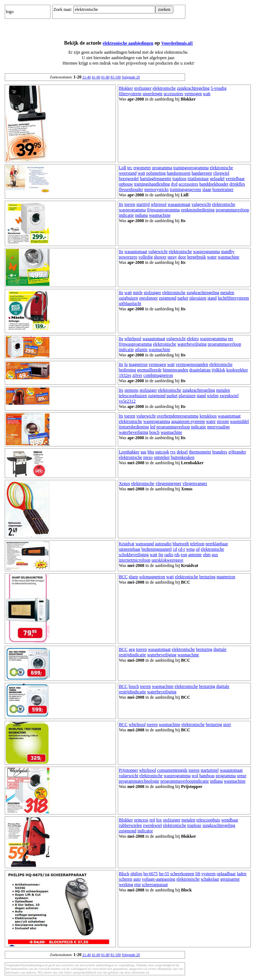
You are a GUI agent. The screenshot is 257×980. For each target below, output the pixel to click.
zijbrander (237, 452)
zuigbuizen (128, 298)
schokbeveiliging (134, 555)
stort (227, 724)
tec (130, 168)
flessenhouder (131, 189)
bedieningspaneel (156, 549)
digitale (220, 649)
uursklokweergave (168, 560)
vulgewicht (201, 204)
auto (137, 879)
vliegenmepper (168, 483)
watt (207, 94)
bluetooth (181, 544)
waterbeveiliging (192, 344)
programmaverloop (232, 210)
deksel (182, 452)
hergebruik (197, 257)
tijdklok (218, 370)
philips (136, 874)
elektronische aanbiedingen (128, 43)
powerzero (128, 257)
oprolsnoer (148, 298)
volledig (146, 257)
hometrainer (223, 189)
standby (228, 252)
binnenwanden (176, 370)
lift (198, 874)
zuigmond (168, 298)
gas (144, 452)
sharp (133, 577)
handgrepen (202, 173)
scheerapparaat (155, 885)
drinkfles (237, 184)
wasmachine (160, 215)
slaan (207, 189)
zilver (137, 375)
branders (220, 452)
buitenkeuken (183, 457)
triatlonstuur (198, 179)
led (153, 427)
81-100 (116, 77)
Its (121, 204)
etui (137, 885)
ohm (207, 555)
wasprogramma (132, 210)
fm (161, 555)
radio (169, 555)
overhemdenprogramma (178, 416)
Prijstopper (128, 770)
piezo (148, 457)
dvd (174, 184)
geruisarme (230, 879)
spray (172, 257)
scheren (126, 879)
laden (242, 874)
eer (231, 339)
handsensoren (179, 173)
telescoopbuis (208, 820)
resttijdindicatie (132, 655)
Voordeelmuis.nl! (177, 43)
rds (177, 555)
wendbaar (230, 820)
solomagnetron (152, 577)
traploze (194, 825)
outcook (162, 452)
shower (160, 257)
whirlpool (133, 339)
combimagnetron (158, 375)
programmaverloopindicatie (184, 781)
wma (190, 549)
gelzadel (217, 179)
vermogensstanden (192, 364)
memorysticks (156, 189)
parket (183, 298)
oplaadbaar (226, 874)
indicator (145, 831)
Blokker (126, 88)
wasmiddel (240, 421)
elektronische (164, 88)
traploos (179, 179)
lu (126, 364)
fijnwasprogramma (163, 210)
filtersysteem (130, 94)
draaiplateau (200, 370)
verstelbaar (235, 179)
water (212, 257)
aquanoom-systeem (188, 421)
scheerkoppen (182, 874)
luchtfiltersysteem (233, 298)
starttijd (143, 204)
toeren (130, 204)
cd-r (182, 549)
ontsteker (162, 457)
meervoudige (219, 427)
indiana (141, 215)
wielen (213, 396)
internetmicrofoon (135, 560)
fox (159, 820)
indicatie (126, 215)
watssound (145, 544)
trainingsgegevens (186, 189)
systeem (208, 874)
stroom (223, 421)
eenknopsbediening (198, 210)
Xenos (125, 483)
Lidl (123, 168)
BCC (123, 577)
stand (212, 298)
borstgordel (129, 179)
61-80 (105, 77)
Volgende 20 (131, 77)
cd (175, 549)
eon (184, 555)
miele (138, 293)
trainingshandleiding (152, 184)
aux (215, 555)
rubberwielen (130, 825)
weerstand (128, 173)
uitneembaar (130, 549)
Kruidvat (127, 544)
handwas (207, 776)
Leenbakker (129, 452)
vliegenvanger (195, 483)
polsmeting (156, 173)
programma (162, 168)
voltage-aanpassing (158, 879)
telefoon (197, 544)
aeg (132, 649)
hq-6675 (150, 874)
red (152, 820)
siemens (131, 390)
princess (141, 820)
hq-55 (164, 874)
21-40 (86, 77)
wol (195, 776)
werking (126, 885)
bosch (154, 432)
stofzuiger (143, 88)
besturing (207, 577)
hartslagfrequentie (156, 179)
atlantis (141, 350)
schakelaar (210, 879)
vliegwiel (221, 173)
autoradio (163, 544)
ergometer (142, 168)
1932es (125, 375)
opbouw (126, 184)
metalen (227, 293)
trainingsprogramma (191, 168)
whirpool (159, 204)
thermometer (200, 452)
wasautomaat (179, 204)
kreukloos (208, 416)
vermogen (193, 94)
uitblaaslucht (130, 303)
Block (124, 874)
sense (242, 776)
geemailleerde (149, 370)
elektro (193, 339)
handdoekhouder (214, 184)
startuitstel (210, 770)
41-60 (96, 77)
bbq (151, 452)
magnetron (138, 364)
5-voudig (219, 88)
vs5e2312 (127, 401)
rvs (173, 452)
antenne (195, 555)
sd (198, 549)
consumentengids (172, 770)
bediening (127, 370)
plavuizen (198, 298)
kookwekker (237, 370)
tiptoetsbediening (134, 427)
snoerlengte (152, 94)
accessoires (173, 94)
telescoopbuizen (133, 396)
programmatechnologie (139, 781)
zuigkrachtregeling (193, 88)
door (182, 257)
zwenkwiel (229, 396)
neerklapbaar (217, 544)
